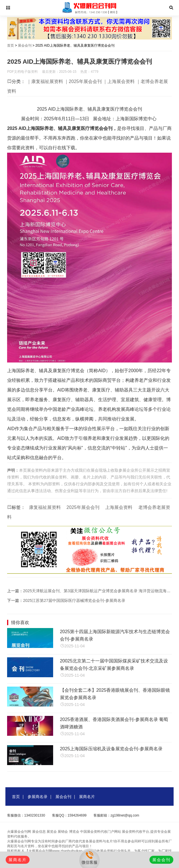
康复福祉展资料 (45, 507)
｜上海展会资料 (119, 81)
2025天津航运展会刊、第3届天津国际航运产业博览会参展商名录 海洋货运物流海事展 (99, 591)
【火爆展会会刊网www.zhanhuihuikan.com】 (59, 851)
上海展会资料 (119, 507)
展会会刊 (25, 45)
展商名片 (87, 797)
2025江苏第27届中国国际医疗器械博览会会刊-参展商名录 (74, 600)
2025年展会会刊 (83, 507)
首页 (11, 45)
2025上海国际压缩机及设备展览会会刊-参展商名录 (111, 749)
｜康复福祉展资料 (45, 81)
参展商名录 (38, 797)
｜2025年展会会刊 (83, 81)
